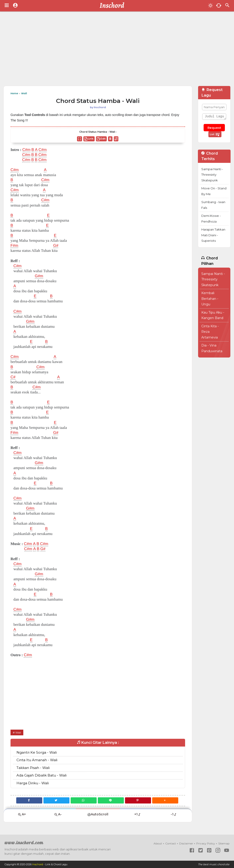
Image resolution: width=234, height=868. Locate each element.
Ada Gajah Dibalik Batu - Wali (41, 775)
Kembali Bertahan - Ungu (210, 299)
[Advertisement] (117, 50)
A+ (22, 814)
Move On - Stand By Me (214, 191)
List (215, 134)
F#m (14, 246)
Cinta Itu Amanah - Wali (37, 760)
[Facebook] (29, 800)
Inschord (38, 864)
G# (56, 246)
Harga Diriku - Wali (33, 783)
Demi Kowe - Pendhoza (211, 219)
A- (58, 814)
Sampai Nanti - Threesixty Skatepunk (212, 175)
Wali (18, 732)
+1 (138, 814)
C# (13, 377)
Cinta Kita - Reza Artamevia (210, 332)
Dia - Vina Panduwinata (212, 348)
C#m (27, 150)
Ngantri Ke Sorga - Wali (37, 752)
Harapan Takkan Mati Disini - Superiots (213, 235)
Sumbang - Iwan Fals (213, 205)
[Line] (111, 800)
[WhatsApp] (84, 800)
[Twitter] (56, 800)
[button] (166, 800)
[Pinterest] (138, 800)
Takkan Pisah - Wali (33, 768)
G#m (39, 276)
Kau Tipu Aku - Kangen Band (213, 315)
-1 (174, 814)
